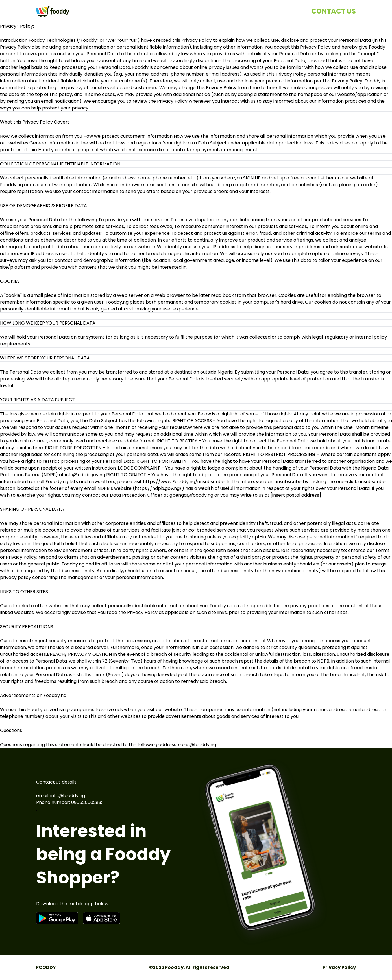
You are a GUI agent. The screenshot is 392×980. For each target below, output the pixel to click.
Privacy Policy (339, 967)
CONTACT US (334, 11)
